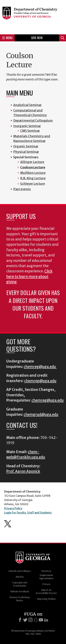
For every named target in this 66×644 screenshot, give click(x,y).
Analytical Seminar (27, 105)
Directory (46, 571)
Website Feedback (20, 592)
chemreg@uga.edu (40, 367)
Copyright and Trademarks (20, 584)
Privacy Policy (13, 508)
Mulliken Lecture (33, 173)
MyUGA (20, 577)
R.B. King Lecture (33, 178)
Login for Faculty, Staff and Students (28, 513)
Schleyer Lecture (33, 184)
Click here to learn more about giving (29, 277)
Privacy (46, 584)
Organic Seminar (26, 146)
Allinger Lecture (32, 162)
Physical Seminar (26, 152)
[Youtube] (41, 620)
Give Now (37, 38)
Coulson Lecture (33, 167)
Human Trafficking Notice (20, 599)
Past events (22, 189)
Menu (7, 38)
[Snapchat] (36, 620)
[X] (25, 620)
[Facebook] (20, 620)
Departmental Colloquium (33, 121)
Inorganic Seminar (27, 126)
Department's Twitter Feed (8, 524)
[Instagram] (30, 620)
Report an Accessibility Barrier (46, 592)
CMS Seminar (30, 131)
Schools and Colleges (20, 571)
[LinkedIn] (46, 620)
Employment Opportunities (46, 577)
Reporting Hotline (46, 599)
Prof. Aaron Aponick (23, 471)
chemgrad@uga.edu (41, 415)
